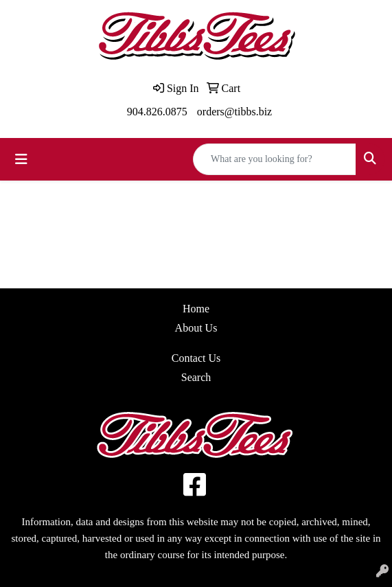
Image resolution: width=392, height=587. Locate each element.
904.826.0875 (157, 112)
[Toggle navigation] (21, 159)
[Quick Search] (275, 159)
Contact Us (196, 358)
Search (196, 377)
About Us (196, 328)
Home (196, 309)
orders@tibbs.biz (234, 112)
